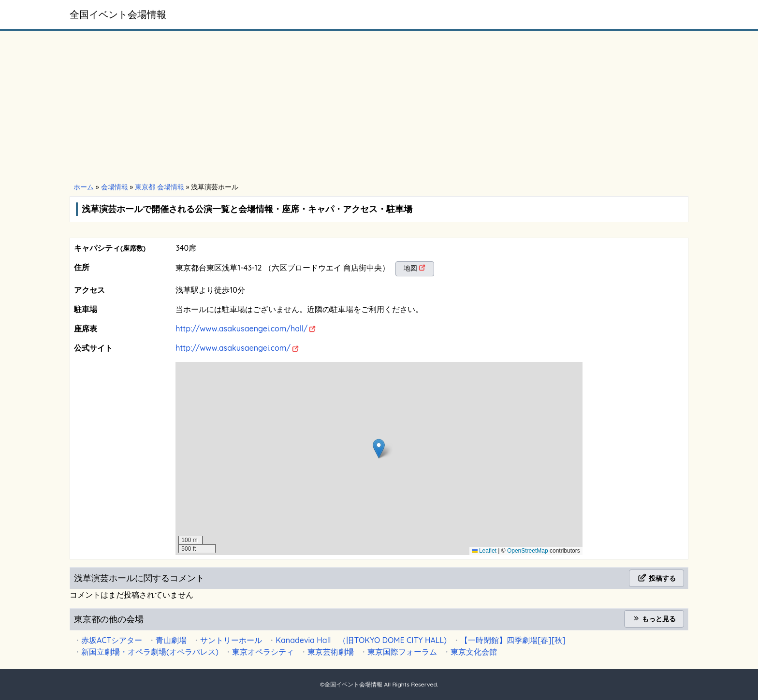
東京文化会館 (474, 652)
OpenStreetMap (528, 551)
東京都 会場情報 (160, 187)
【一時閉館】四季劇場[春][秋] (513, 640)
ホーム (84, 187)
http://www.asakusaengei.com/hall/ (241, 329)
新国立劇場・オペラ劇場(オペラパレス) (150, 652)
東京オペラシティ (263, 652)
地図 (410, 268)
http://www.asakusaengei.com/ (233, 348)
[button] (379, 449)
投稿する (656, 578)
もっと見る (654, 619)
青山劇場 (171, 640)
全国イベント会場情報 (118, 14)
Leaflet (484, 551)
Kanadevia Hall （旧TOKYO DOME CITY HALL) (361, 640)
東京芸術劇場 (331, 652)
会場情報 (115, 187)
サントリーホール (231, 640)
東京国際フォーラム (402, 652)
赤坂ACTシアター (112, 640)
